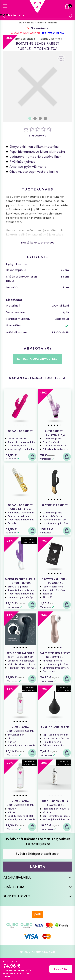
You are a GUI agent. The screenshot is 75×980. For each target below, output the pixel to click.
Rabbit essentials (47, 23)
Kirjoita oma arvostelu (37, 359)
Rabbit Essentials (50, 39)
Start (21, 23)
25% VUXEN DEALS (53, 33)
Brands (30, 23)
